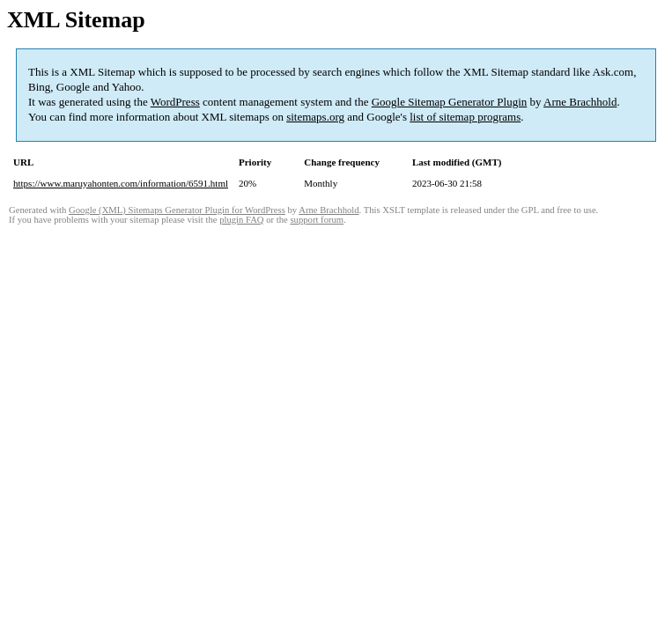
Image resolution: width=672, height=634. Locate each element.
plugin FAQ (241, 220)
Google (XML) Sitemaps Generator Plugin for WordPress (177, 210)
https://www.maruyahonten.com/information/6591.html (121, 183)
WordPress (175, 102)
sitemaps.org (315, 117)
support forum (317, 220)
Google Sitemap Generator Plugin (450, 102)
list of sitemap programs (465, 117)
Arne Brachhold (580, 102)
